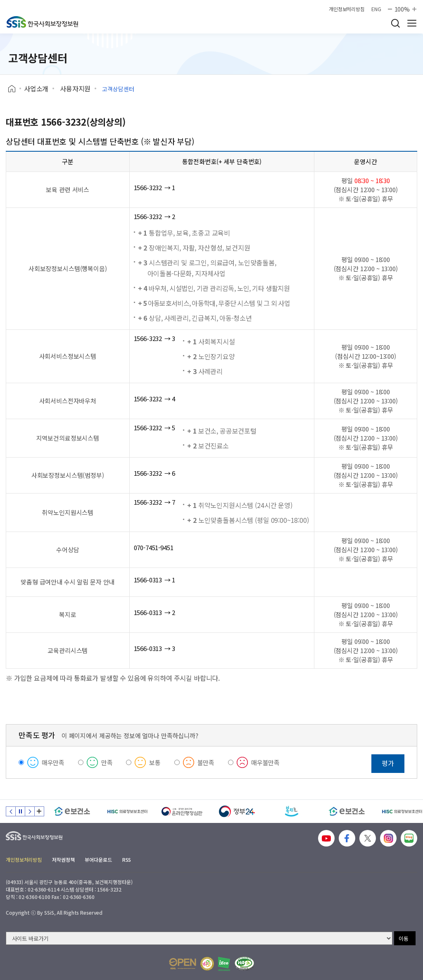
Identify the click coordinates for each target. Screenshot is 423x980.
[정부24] (237, 811)
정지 (20, 811)
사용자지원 (75, 88)
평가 (388, 763)
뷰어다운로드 (98, 860)
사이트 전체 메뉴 (412, 23)
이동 (404, 938)
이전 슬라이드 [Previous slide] (11, 811)
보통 (155, 762)
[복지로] (292, 811)
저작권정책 (63, 860)
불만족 (206, 762)
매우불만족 (265, 762)
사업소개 (36, 88)
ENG (376, 9)
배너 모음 (39, 811)
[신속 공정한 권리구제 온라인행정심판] (182, 811)
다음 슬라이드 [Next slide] (30, 811)
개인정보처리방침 (347, 9)
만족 (107, 762)
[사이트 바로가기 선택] (199, 938)
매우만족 (53, 762)
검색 (395, 23)
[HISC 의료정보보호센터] (127, 811)
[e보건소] (72, 811)
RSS (127, 860)
